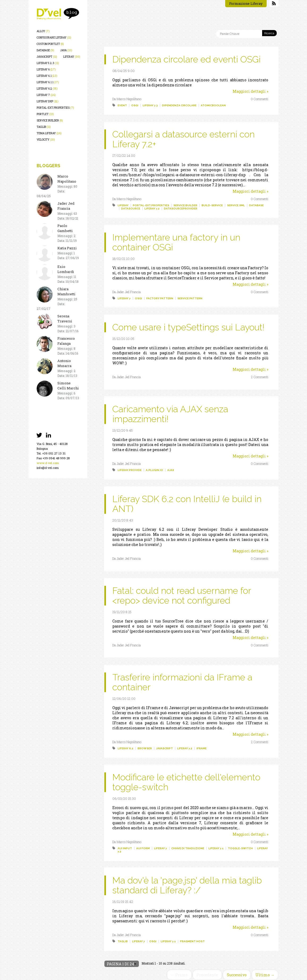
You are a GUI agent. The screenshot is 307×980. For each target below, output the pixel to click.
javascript (47, 57)
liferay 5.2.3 (48, 63)
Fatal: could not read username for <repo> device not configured (182, 596)
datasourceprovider (181, 209)
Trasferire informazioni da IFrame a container (182, 682)
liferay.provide (130, 470)
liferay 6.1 (47, 76)
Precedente (207, 975)
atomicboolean (213, 105)
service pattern (190, 298)
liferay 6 (46, 70)
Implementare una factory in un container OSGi (176, 242)
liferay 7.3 (150, 105)
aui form (143, 848)
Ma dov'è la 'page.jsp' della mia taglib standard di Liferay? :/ (187, 885)
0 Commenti (259, 99)
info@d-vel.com (48, 468)
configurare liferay (54, 38)
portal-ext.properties (55, 108)
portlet (45, 114)
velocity (46, 140)
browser (145, 748)
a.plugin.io (154, 470)
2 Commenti (260, 377)
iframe (202, 748)
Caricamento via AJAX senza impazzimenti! (170, 414)
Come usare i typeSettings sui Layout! (188, 327)
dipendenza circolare (179, 105)
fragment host (192, 941)
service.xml (236, 205)
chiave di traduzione (188, 848)
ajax (171, 470)
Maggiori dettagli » (250, 91)
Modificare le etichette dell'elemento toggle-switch (186, 782)
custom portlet (50, 44)
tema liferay (49, 133)
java (66, 50)
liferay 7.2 (152, 209)
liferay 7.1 (216, 848)
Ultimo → (265, 975)
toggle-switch (240, 848)
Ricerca (269, 33)
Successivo (237, 975)
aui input (125, 848)
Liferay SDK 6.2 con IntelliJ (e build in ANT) (187, 504)
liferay (72, 57)
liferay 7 (46, 95)
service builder (50, 121)
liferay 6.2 (47, 89)
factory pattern (160, 298)
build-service (212, 205)
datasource (131, 209)
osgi (135, 105)
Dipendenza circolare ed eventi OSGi (186, 59)
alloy (43, 31)
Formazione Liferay (246, 3)
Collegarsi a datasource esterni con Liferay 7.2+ (184, 139)
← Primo (179, 975)
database (45, 50)
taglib (44, 127)
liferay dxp (48, 101)
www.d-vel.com (48, 463)
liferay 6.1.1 (48, 82)
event (122, 105)
